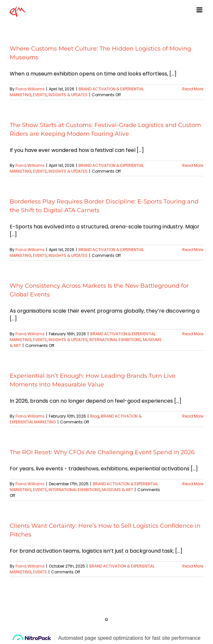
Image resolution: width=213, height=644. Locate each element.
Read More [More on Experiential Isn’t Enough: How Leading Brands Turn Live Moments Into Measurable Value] (193, 416)
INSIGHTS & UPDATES (68, 95)
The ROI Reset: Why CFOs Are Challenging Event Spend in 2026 (102, 452)
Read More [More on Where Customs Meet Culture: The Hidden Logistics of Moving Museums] (193, 89)
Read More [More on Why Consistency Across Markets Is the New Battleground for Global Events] (193, 334)
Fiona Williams (30, 89)
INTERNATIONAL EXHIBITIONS (115, 340)
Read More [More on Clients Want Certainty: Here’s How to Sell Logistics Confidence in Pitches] (193, 566)
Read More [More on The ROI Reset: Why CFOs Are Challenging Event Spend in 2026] (193, 484)
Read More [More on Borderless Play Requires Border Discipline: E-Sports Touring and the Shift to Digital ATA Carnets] (193, 250)
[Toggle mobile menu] (200, 10)
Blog (95, 416)
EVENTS (40, 95)
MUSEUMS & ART (118, 490)
